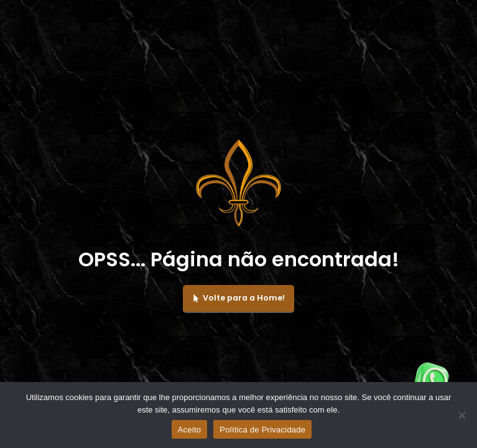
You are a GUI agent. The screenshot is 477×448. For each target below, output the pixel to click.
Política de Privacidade (262, 430)
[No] (461, 415)
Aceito (190, 430)
